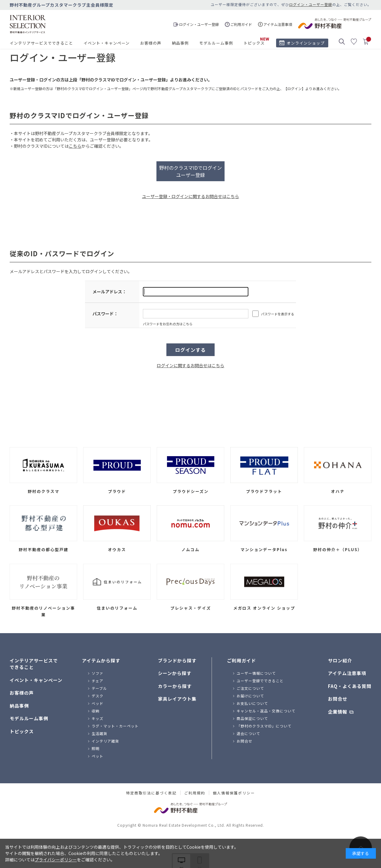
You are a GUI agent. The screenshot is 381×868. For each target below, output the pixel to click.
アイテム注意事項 (347, 673)
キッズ (98, 718)
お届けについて (250, 696)
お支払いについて (252, 703)
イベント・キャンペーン (107, 43)
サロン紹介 (340, 660)
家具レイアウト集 (177, 699)
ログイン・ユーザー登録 (311, 4)
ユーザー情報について (256, 673)
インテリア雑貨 (105, 741)
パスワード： (105, 314)
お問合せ (244, 741)
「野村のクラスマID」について (264, 726)
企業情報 (338, 712)
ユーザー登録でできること (260, 681)
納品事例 (180, 43)
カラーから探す (175, 686)
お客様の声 (151, 43)
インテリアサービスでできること (41, 43)
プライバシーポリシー (56, 860)
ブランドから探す (177, 660)
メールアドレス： (109, 292)
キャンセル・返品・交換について (266, 711)
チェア (98, 681)
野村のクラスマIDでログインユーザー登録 (190, 171)
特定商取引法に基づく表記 (151, 793)
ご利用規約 (195, 793)
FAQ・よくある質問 (350, 686)
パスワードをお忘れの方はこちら (168, 324)
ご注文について (250, 688)
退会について (248, 733)
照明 (96, 748)
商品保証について (252, 718)
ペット (98, 756)
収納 (96, 711)
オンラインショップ (306, 43)
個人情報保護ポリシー (234, 793)
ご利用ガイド (241, 660)
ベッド (98, 703)
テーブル (99, 688)
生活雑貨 (99, 733)
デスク (98, 696)
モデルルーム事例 (216, 43)
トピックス (254, 43)
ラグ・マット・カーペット (115, 726)
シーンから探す (175, 673)
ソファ (98, 673)
